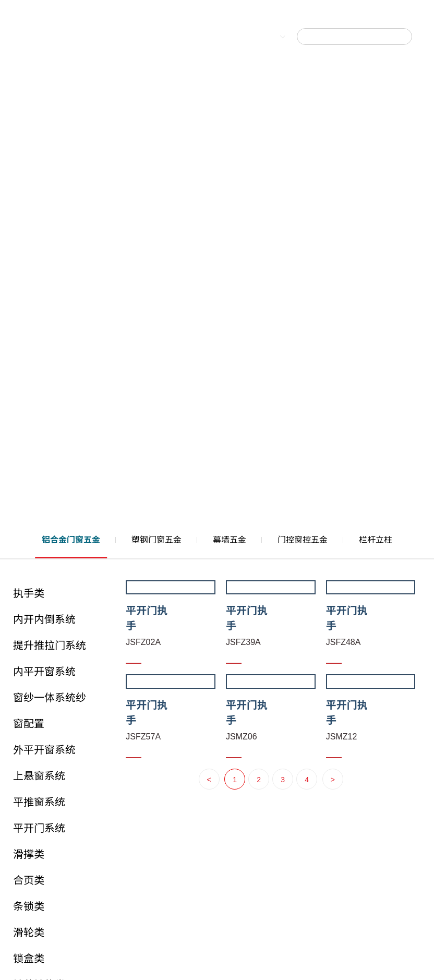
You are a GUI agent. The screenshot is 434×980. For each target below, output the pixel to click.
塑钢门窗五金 (156, 540)
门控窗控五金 (303, 540)
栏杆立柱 (376, 540)
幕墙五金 (230, 540)
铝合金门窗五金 (71, 540)
